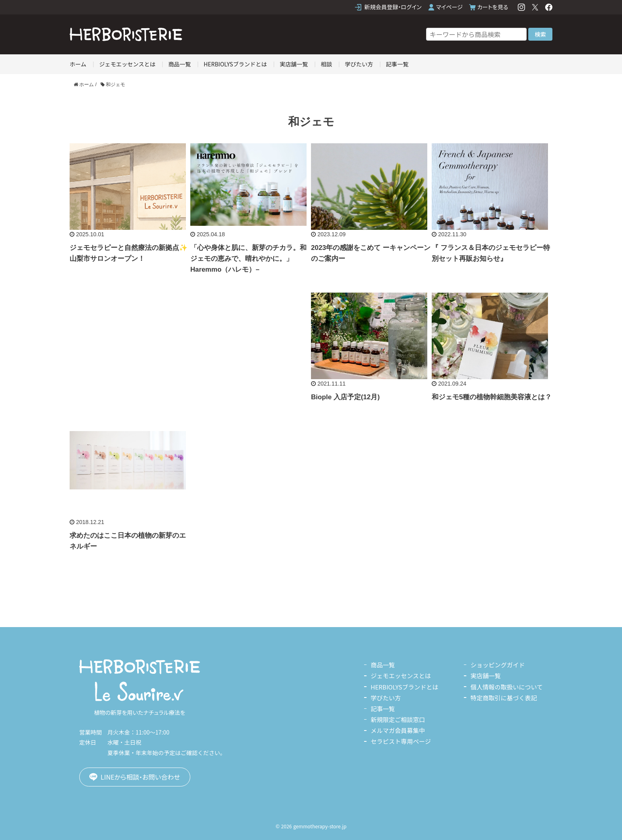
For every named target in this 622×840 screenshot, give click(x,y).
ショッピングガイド (497, 665)
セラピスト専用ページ (401, 741)
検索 (540, 34)
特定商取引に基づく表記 (504, 698)
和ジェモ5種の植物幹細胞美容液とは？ (492, 397)
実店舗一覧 (294, 64)
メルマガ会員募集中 (398, 730)
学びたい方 (359, 64)
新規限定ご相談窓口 (398, 719)
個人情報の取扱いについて (507, 687)
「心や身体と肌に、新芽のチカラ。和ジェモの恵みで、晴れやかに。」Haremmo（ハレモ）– (248, 259)
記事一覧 (397, 64)
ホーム (78, 64)
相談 (326, 64)
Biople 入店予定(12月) (345, 397)
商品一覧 (179, 64)
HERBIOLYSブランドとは (235, 64)
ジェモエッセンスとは (128, 64)
